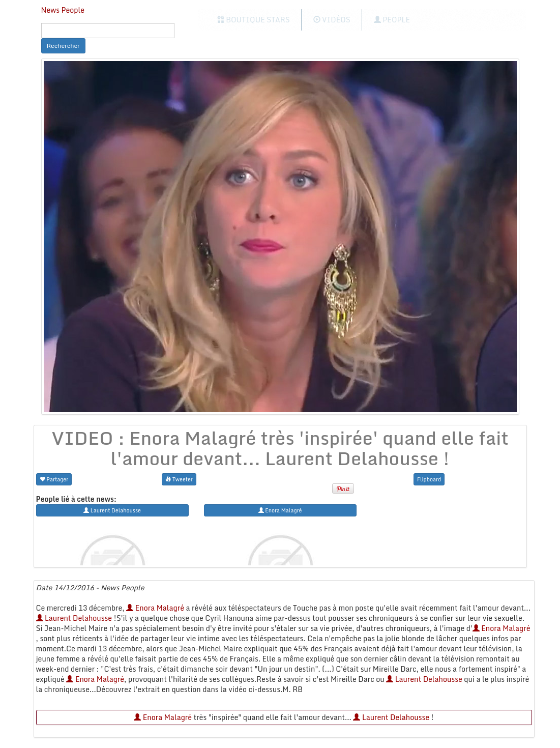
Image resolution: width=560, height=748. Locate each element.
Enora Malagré (155, 608)
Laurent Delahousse (74, 618)
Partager (54, 479)
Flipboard (429, 479)
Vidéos (332, 20)
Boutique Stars (254, 20)
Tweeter (179, 479)
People (392, 20)
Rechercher (63, 46)
